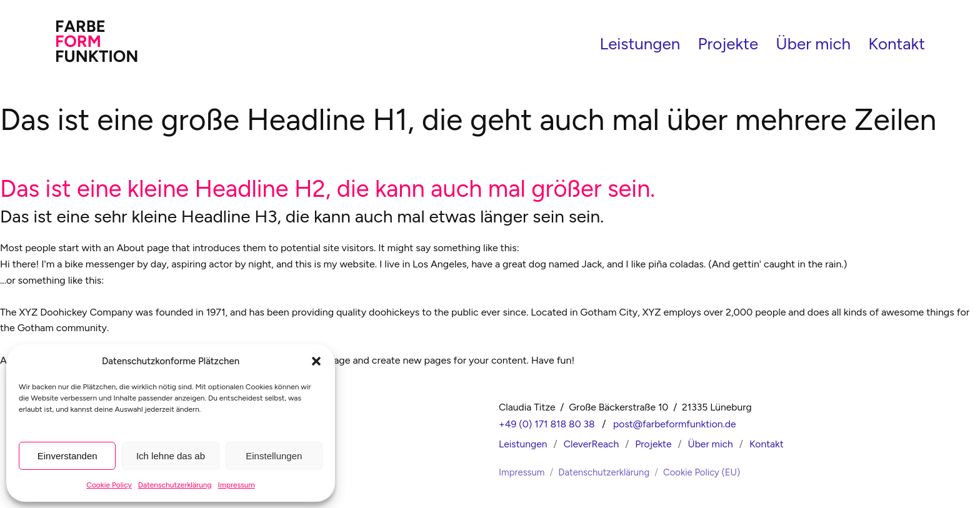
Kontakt (897, 42)
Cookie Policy (109, 485)
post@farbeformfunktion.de (675, 421)
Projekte (728, 42)
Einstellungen (274, 456)
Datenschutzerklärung (175, 485)
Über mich (813, 42)
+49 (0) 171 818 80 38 (547, 421)
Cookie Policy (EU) (702, 469)
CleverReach (592, 441)
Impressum (237, 485)
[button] (316, 361)
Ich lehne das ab (171, 456)
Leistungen (640, 42)
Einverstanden (67, 456)
